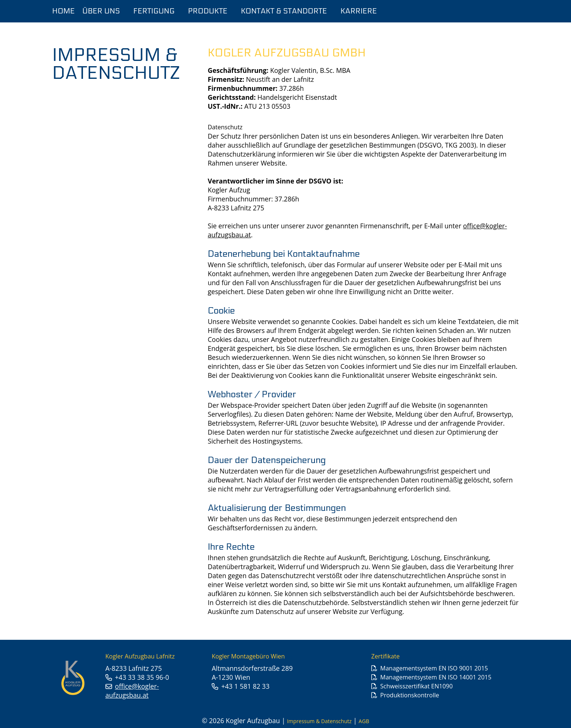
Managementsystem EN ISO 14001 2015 (436, 677)
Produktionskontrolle (410, 695)
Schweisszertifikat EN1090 (417, 686)
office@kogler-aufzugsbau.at (132, 691)
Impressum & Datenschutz (319, 721)
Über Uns (101, 11)
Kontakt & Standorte (284, 11)
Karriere (359, 11)
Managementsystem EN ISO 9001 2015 (434, 668)
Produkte (208, 11)
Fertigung (154, 11)
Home (64, 11)
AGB (364, 721)
